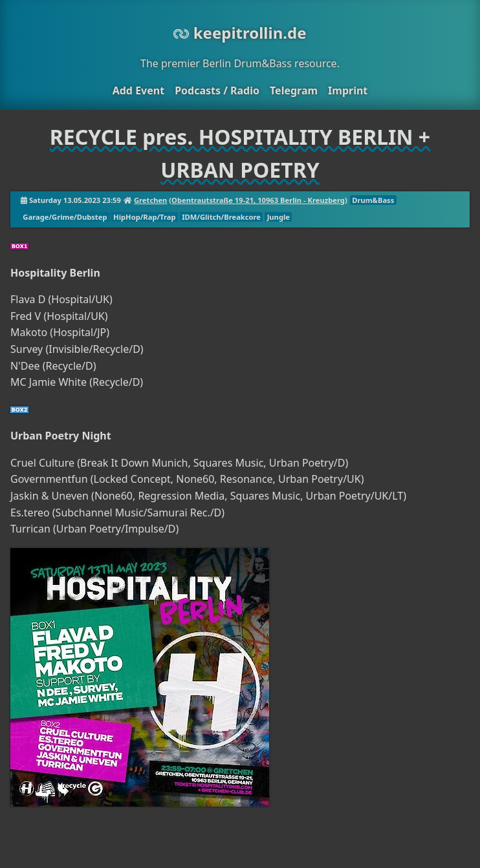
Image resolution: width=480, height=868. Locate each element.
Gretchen (150, 200)
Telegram (294, 90)
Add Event (138, 90)
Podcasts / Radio (217, 90)
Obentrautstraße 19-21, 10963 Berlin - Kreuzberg (258, 200)
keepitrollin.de (240, 33)
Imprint (348, 90)
